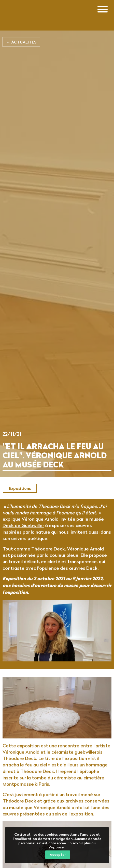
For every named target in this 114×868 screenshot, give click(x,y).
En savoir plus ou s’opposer (72, 845)
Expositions (20, 488)
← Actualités (21, 42)
